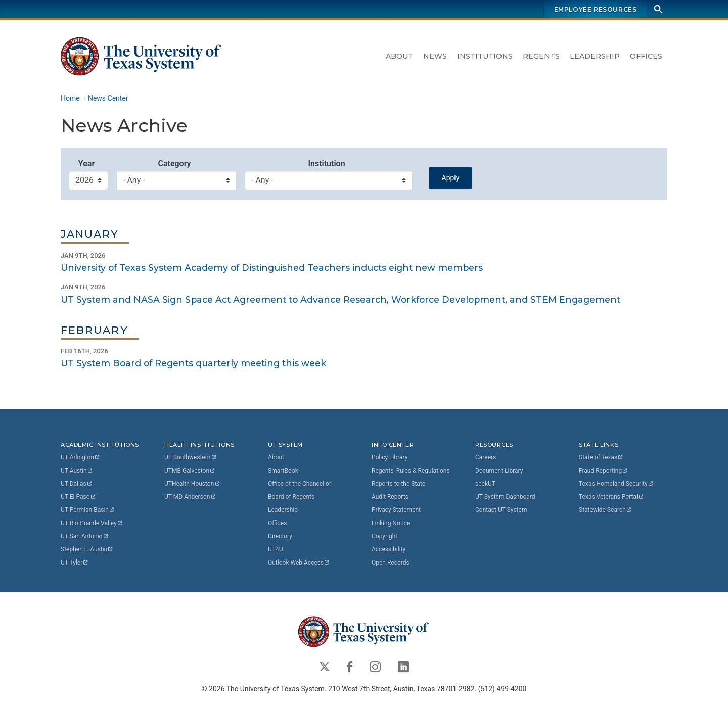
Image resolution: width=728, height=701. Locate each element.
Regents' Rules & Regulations (411, 471)
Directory (280, 536)
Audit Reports (390, 497)
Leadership (595, 56)
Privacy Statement (396, 510)
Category (174, 163)
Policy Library (390, 457)
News (435, 56)
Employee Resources (596, 9)
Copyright (384, 536)
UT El (78, 497)
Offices (646, 56)
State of (601, 457)
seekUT (485, 484)
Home (70, 98)
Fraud (604, 471)
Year (86, 163)
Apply (451, 178)
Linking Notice (391, 523)
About (399, 56)
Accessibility (389, 549)
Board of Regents (291, 497)
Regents (541, 56)
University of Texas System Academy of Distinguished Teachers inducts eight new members (272, 268)
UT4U (275, 549)
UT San (85, 536)
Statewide (606, 510)
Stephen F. (87, 549)
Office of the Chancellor (300, 484)
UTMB (190, 471)
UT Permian (88, 510)
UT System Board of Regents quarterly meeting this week (193, 364)
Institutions (485, 56)
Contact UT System (501, 510)
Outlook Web (299, 563)
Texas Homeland (616, 484)
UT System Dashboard (505, 497)
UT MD (190, 497)
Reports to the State (398, 484)
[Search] (658, 9)
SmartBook (283, 471)
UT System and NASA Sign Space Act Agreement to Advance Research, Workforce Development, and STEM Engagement (340, 299)
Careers (486, 457)
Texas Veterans (612, 497)
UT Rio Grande (92, 523)
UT (81, 457)
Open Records (391, 563)
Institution (326, 163)
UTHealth (192, 484)
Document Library (499, 471)
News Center (108, 98)
